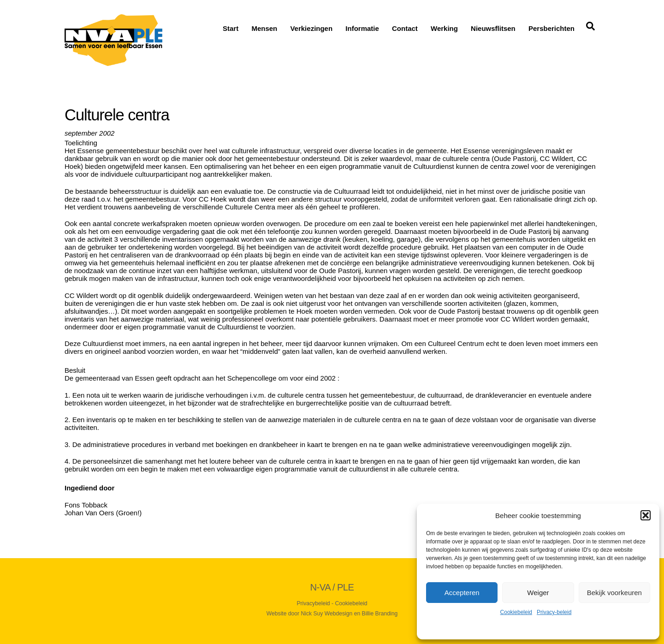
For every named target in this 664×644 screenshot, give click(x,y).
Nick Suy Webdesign (327, 614)
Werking (444, 28)
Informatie (362, 28)
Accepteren (462, 593)
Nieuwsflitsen (493, 28)
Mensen (264, 28)
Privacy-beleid (554, 612)
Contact (405, 28)
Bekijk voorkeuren (614, 593)
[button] (646, 515)
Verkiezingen (311, 28)
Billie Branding (380, 614)
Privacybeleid (313, 603)
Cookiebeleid (516, 612)
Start (231, 28)
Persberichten (551, 28)
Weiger (538, 593)
